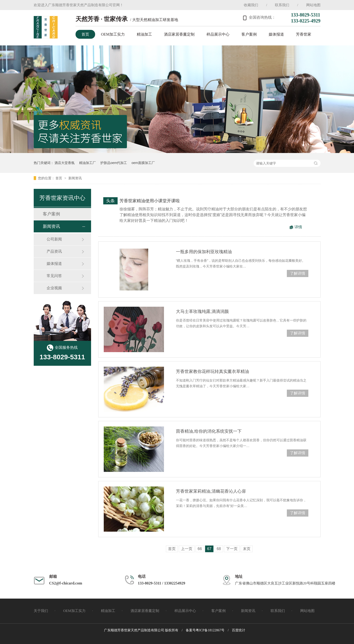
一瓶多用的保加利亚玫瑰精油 (204, 252)
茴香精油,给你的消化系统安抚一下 (209, 431)
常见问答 (54, 276)
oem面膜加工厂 (143, 163)
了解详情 (298, 273)
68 (219, 549)
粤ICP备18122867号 (210, 630)
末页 (247, 549)
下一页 (232, 549)
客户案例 (249, 34)
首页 (85, 34)
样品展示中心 (218, 34)
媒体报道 (276, 34)
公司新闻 (54, 239)
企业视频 (54, 288)
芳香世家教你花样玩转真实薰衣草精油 (212, 371)
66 (200, 549)
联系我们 (282, 5)
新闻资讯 (75, 178)
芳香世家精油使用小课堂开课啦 (150, 201)
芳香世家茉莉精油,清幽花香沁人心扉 (211, 491)
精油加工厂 (87, 163)
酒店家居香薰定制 (179, 34)
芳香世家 (304, 34)
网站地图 (313, 5)
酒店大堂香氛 (65, 163)
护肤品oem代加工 (114, 163)
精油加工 (144, 34)
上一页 (187, 549)
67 (209, 549)
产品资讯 (54, 251)
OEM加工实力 (113, 34)
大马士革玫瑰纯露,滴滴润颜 (202, 311)
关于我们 (41, 611)
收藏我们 (251, 5)
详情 (298, 227)
